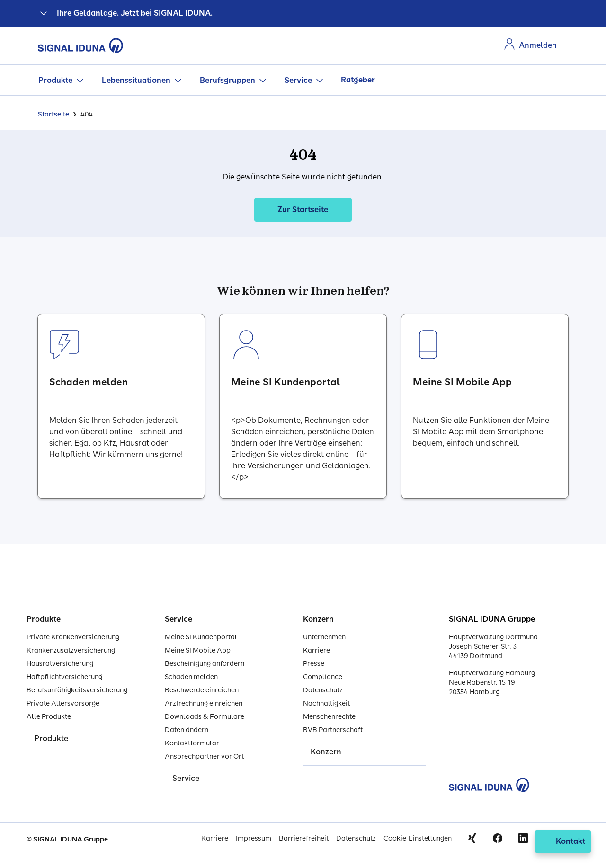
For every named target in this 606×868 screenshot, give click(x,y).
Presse (314, 664)
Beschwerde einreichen (202, 690)
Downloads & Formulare (205, 717)
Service (298, 80)
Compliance (323, 677)
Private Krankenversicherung (73, 637)
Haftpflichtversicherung (64, 677)
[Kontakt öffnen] (563, 841)
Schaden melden (191, 677)
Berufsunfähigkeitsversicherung (77, 690)
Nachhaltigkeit (326, 703)
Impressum (254, 838)
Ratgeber (358, 80)
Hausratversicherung (60, 664)
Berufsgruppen (227, 80)
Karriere (316, 650)
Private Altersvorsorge (63, 703)
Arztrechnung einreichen (204, 703)
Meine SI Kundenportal (201, 637)
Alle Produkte (49, 717)
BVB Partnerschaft (333, 730)
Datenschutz (323, 690)
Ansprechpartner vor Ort (204, 756)
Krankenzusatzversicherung (71, 650)
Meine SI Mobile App (198, 650)
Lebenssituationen (136, 80)
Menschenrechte (329, 717)
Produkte (55, 80)
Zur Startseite (303, 210)
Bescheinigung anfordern (205, 664)
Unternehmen (324, 637)
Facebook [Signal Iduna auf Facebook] (498, 838)
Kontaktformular (192, 743)
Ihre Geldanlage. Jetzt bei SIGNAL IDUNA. (135, 13)
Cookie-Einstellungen (418, 838)
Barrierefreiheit (304, 838)
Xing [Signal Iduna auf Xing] (472, 838)
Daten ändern (187, 730)
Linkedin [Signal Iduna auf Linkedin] (523, 838)
